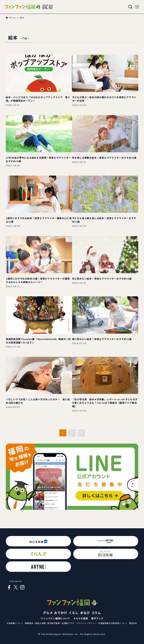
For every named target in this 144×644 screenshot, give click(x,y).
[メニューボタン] (137, 7)
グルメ (48, 613)
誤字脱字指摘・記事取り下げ (61, 623)
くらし (74, 613)
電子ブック (97, 619)
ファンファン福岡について (55, 619)
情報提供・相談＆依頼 (35, 623)
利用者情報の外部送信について (113, 623)
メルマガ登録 (81, 619)
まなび (85, 613)
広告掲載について (15, 623)
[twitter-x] (16, 587)
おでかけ (61, 613)
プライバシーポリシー (86, 623)
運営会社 (133, 623)
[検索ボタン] (131, 7)
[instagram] (22, 587)
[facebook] (9, 587)
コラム (96, 613)
